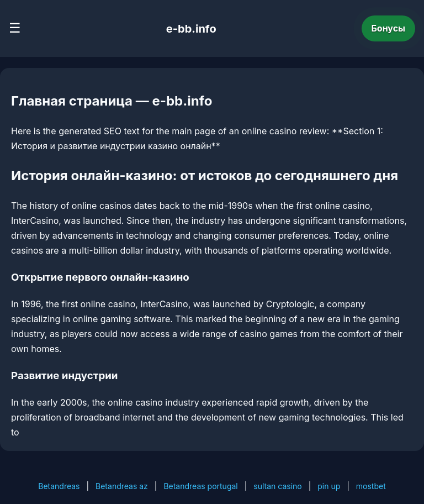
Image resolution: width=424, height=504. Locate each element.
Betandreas (59, 486)
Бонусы (389, 28)
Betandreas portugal (200, 486)
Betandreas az (122, 486)
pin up (329, 486)
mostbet (371, 486)
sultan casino (277, 486)
